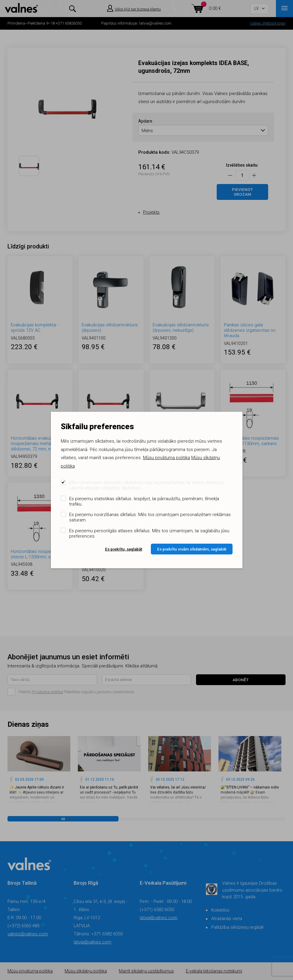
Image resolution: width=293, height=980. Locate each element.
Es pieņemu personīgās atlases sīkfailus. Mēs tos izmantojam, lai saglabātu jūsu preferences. (149, 533)
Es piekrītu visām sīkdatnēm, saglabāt (192, 549)
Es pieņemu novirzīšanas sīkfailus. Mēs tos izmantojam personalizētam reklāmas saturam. (150, 517)
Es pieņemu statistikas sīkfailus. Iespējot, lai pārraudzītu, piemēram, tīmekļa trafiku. (144, 501)
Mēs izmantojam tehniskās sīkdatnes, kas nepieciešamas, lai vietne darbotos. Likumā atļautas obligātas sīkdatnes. (147, 485)
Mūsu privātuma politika (167, 458)
